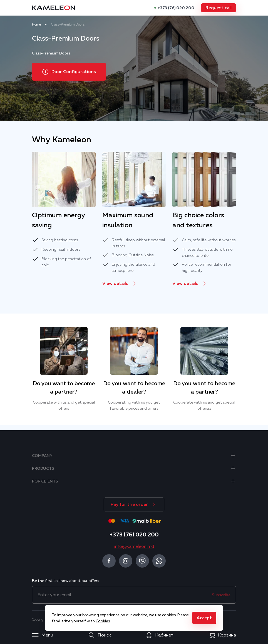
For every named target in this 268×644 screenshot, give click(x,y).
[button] (217, 8)
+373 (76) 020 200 (174, 8)
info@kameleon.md (134, 546)
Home (38, 24)
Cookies (103, 621)
